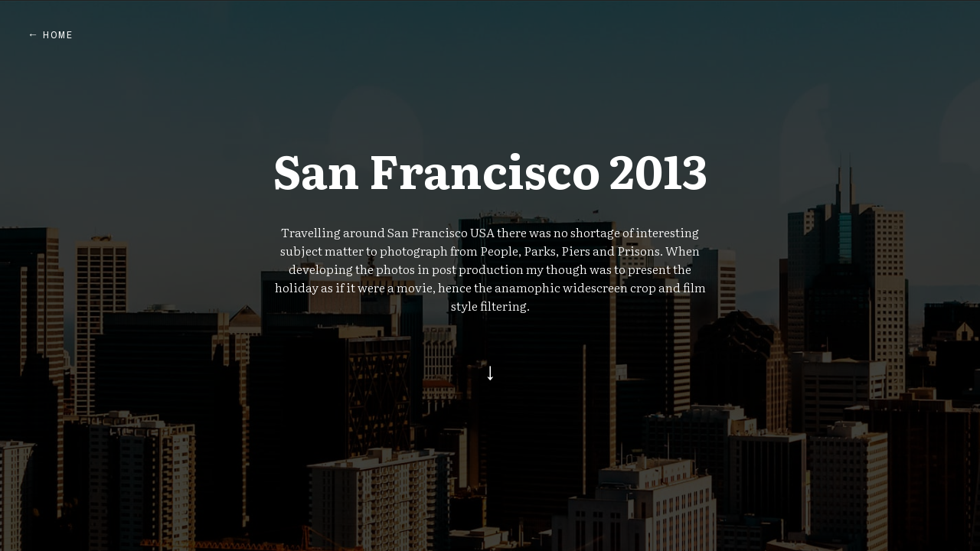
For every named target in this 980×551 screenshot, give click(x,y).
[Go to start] (490, 374)
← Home (50, 35)
